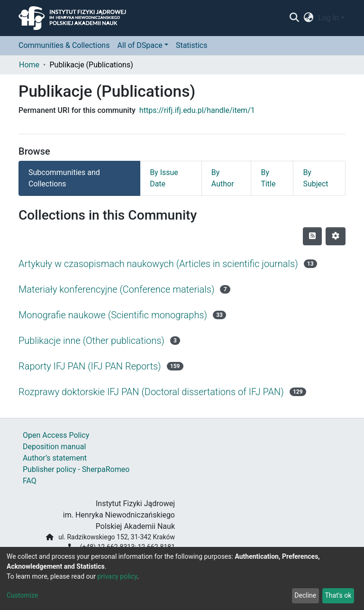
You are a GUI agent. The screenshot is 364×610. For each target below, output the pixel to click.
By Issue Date (164, 178)
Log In (328, 18)
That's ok (338, 595)
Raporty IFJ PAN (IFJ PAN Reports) (90, 366)
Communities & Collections (64, 45)
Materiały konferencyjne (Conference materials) (116, 289)
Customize (22, 595)
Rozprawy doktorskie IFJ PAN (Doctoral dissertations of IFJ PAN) (151, 392)
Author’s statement (55, 458)
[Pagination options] (336, 236)
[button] (309, 18)
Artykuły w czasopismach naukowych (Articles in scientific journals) (158, 264)
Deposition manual (54, 447)
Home (29, 65)
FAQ (30, 481)
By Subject (315, 178)
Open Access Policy (56, 435)
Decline (305, 595)
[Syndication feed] (312, 236)
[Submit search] (294, 18)
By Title (268, 178)
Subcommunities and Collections (64, 178)
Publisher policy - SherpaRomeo (76, 469)
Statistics (192, 45)
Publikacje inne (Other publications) (91, 341)
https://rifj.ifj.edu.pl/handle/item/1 (197, 110)
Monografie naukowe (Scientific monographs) (113, 315)
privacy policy (117, 576)
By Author (223, 178)
